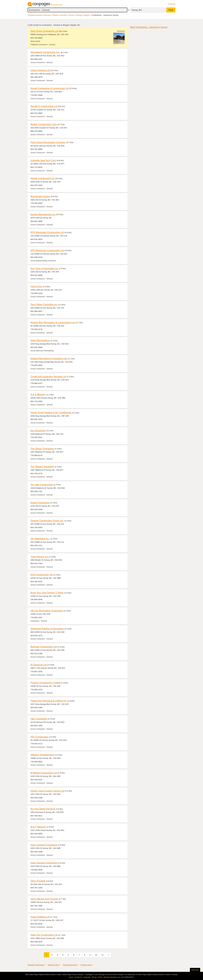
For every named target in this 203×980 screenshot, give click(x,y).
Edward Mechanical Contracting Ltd (49, 358)
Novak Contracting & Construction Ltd (50, 88)
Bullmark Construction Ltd (44, 647)
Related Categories (36, 965)
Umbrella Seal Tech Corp (43, 160)
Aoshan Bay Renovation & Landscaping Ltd (53, 322)
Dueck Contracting (40, 503)
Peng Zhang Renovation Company (48, 142)
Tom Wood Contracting (42, 449)
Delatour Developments (42, 755)
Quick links (195, 970)
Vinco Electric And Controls (44, 899)
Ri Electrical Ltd (38, 665)
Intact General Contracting (44, 845)
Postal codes (86, 965)
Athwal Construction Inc (43, 178)
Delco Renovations (40, 340)
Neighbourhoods (70, 965)
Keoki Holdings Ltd (40, 917)
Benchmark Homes (40, 196)
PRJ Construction (39, 737)
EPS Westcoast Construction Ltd (47, 232)
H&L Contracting (39, 719)
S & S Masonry (38, 394)
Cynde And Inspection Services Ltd (48, 377)
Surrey (71, 15)
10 (96, 955)
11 (103, 955)
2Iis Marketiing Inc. (40, 539)
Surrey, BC (137, 10)
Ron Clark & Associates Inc (44, 268)
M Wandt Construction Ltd (44, 773)
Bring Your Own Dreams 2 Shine (47, 593)
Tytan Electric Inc (39, 557)
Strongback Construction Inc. (45, 52)
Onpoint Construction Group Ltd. (47, 521)
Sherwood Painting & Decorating (47, 629)
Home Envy (36, 286)
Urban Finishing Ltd (40, 70)
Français (172, 4)
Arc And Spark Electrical (43, 809)
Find (171, 10)
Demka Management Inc (43, 214)
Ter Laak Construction (42, 485)
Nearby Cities (53, 965)
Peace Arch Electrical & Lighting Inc (49, 701)
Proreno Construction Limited (45, 683)
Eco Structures (38, 431)
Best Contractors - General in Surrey (149, 27)
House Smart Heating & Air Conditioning (51, 412)
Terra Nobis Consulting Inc (44, 304)
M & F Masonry (38, 827)
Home (71, 977)
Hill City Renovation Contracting (47, 611)
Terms (100, 977)
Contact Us (78, 977)
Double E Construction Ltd (44, 106)
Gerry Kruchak (38, 881)
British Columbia (60, 15)
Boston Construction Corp (44, 124)
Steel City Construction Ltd (44, 935)
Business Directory (110, 977)
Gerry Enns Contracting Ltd (44, 31)
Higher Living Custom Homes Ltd (47, 791)
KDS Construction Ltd (42, 575)
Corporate (87, 977)
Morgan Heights (83, 15)
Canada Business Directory (39, 15)
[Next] (109, 955)
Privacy (94, 977)
